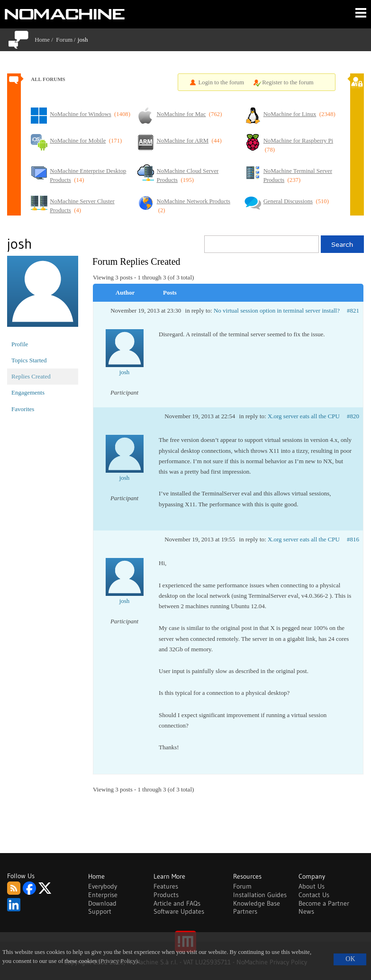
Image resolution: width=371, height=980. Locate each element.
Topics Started (29, 360)
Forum (64, 40)
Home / (45, 40)
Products (166, 895)
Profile (20, 344)
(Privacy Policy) (118, 961)
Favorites (23, 409)
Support (100, 911)
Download (102, 903)
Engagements (28, 392)
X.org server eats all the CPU (304, 416)
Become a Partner (324, 903)
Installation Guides (260, 895)
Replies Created (31, 376)
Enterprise (103, 895)
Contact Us (314, 895)
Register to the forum (288, 82)
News (306, 911)
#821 (353, 310)
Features (166, 886)
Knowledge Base (257, 903)
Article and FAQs (177, 903)
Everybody (103, 886)
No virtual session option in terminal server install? (277, 310)
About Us (312, 886)
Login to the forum (222, 82)
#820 (353, 416)
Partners (245, 911)
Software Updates (179, 911)
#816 (353, 539)
